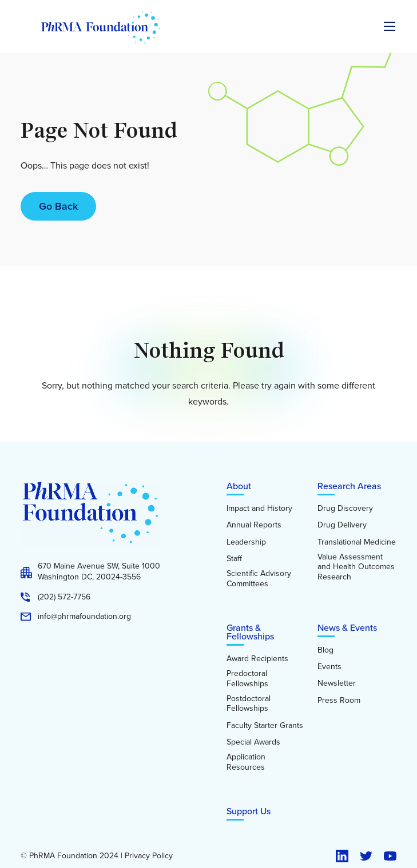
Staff (234, 559)
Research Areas (349, 486)
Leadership (246, 542)
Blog (325, 650)
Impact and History (259, 509)
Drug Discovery (345, 509)
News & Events (347, 628)
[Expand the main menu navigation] (390, 26)
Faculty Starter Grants (265, 726)
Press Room (339, 701)
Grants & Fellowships (250, 632)
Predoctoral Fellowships (247, 679)
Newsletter (337, 683)
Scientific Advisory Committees (259, 579)
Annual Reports (254, 525)
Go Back (58, 206)
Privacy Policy (149, 856)
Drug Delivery (342, 525)
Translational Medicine (357, 542)
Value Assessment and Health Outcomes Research (356, 567)
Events (329, 667)
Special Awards (253, 742)
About (239, 486)
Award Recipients (257, 659)
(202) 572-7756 (64, 597)
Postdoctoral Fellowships (249, 704)
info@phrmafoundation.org (84, 617)
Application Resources (246, 762)
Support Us (249, 811)
